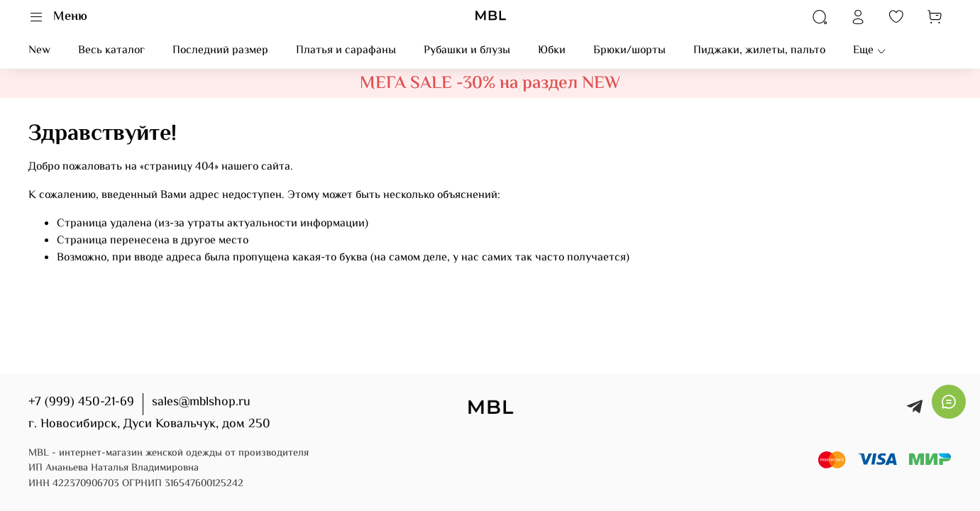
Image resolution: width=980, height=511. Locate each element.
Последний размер (220, 51)
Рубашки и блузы (467, 51)
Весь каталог (111, 51)
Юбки (552, 51)
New (39, 51)
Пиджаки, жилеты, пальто (759, 51)
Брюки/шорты (629, 51)
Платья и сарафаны (346, 51)
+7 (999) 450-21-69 (81, 402)
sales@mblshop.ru (201, 402)
